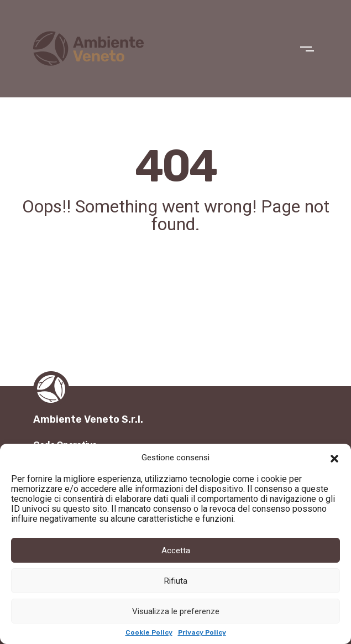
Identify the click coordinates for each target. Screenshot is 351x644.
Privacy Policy (202, 632)
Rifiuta (176, 581)
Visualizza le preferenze (176, 611)
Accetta (176, 550)
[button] (334, 458)
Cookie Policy (149, 632)
